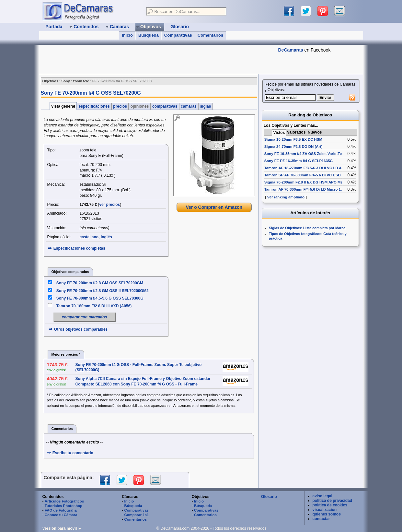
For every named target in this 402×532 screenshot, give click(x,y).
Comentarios (210, 35)
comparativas (165, 106)
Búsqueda (149, 35)
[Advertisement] (157, 59)
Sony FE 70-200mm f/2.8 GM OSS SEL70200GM (100, 283)
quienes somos (327, 514)
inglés (106, 237)
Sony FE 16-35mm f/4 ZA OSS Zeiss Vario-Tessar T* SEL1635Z (319, 154)
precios (120, 106)
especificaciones (94, 106)
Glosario (269, 497)
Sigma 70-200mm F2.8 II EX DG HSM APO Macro (306, 182)
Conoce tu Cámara (61, 515)
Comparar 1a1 (136, 515)
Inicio (127, 35)
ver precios (109, 205)
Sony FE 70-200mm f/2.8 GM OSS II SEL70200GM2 (103, 291)
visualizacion (325, 510)
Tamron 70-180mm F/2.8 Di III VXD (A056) (94, 306)
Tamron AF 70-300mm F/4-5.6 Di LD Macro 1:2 (304, 189)
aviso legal (322, 496)
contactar (321, 519)
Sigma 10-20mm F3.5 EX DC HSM (293, 139)
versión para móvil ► (62, 528)
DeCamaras (291, 50)
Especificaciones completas (79, 248)
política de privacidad (333, 501)
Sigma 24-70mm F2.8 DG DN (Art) (293, 147)
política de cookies (330, 505)
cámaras (189, 106)
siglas (206, 106)
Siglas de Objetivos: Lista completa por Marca (307, 228)
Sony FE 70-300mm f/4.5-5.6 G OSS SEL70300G (100, 298)
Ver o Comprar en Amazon (214, 207)
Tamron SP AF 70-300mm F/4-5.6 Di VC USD (303, 175)
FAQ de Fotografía (61, 510)
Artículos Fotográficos (64, 501)
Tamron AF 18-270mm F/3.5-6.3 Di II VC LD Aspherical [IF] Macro (320, 168)
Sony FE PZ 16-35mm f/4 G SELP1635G (299, 161)
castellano (89, 237)
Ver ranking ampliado (286, 197)
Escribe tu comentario (73, 453)
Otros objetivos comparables (81, 329)
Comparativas (178, 35)
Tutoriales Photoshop (63, 506)
